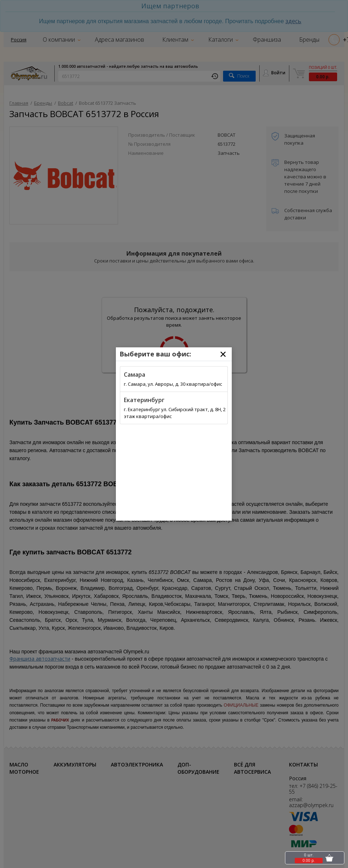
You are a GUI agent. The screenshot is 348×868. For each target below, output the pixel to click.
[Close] (223, 354)
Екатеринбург (144, 400)
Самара (135, 375)
